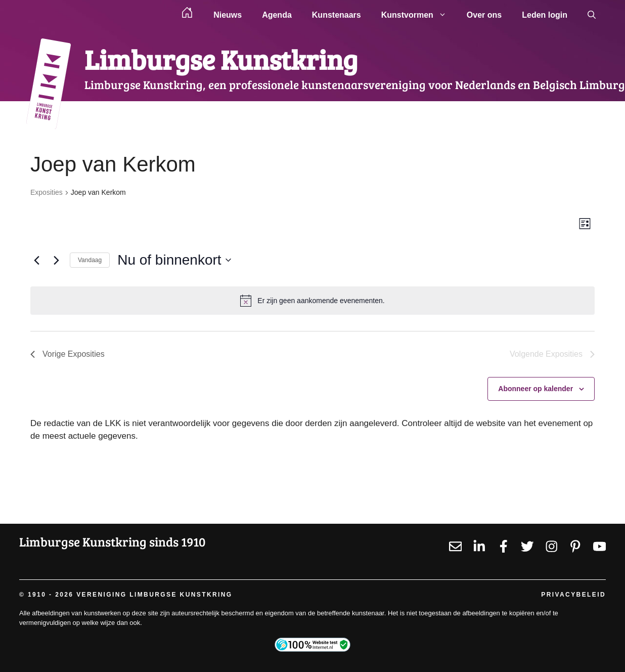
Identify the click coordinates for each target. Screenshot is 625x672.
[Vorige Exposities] (36, 260)
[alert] (312, 301)
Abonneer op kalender (535, 389)
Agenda (277, 15)
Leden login (545, 15)
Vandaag (90, 260)
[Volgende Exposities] (56, 260)
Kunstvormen (419, 15)
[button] (592, 15)
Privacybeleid (573, 595)
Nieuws (228, 15)
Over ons (484, 15)
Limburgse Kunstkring (221, 59)
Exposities (47, 192)
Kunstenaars (337, 15)
